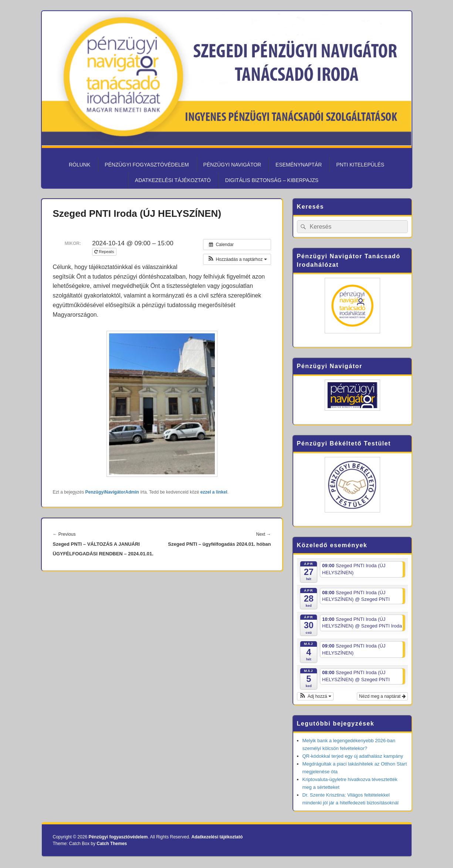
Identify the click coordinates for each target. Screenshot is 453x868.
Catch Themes (112, 844)
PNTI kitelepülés (360, 165)
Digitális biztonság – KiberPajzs (272, 180)
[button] (237, 259)
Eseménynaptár (299, 165)
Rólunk (80, 165)
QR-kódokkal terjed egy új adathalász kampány (353, 756)
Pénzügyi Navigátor (232, 165)
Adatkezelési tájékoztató (173, 180)
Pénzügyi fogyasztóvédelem (147, 165)
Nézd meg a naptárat (382, 696)
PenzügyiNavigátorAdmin (112, 492)
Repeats (105, 252)
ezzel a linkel (214, 492)
